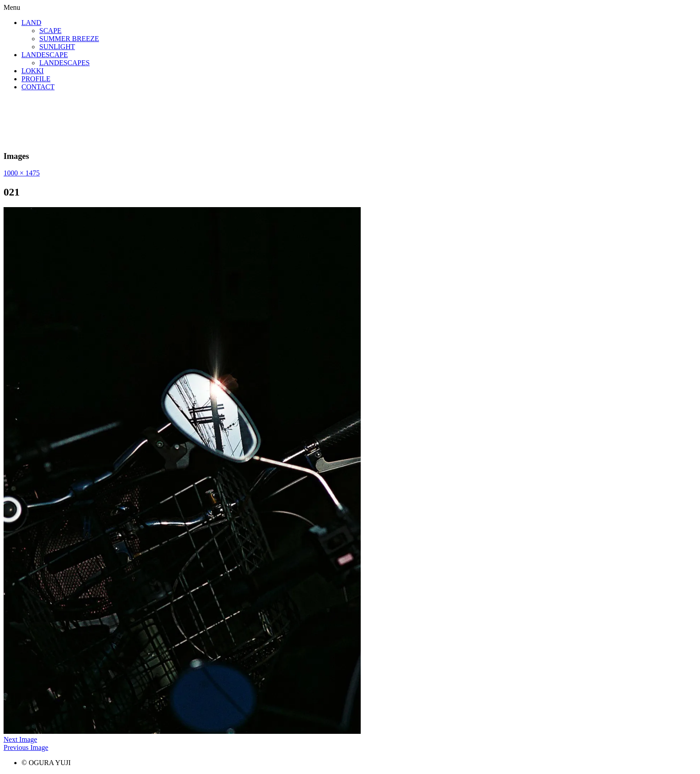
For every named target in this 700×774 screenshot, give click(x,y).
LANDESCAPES (65, 63)
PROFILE (36, 79)
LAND (31, 23)
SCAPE (50, 31)
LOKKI (33, 71)
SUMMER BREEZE (69, 39)
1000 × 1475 (22, 173)
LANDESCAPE (45, 55)
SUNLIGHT (57, 47)
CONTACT (38, 87)
